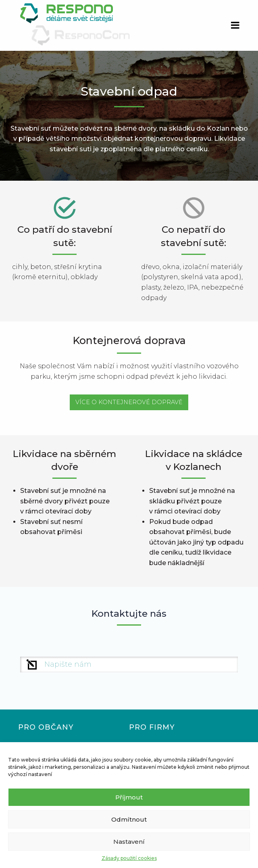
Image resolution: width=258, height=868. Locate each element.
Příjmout (129, 797)
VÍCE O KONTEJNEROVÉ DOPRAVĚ (129, 402)
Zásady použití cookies (129, 858)
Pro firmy (152, 727)
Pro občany (46, 727)
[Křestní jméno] (129, 665)
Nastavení (129, 842)
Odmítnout (129, 819)
